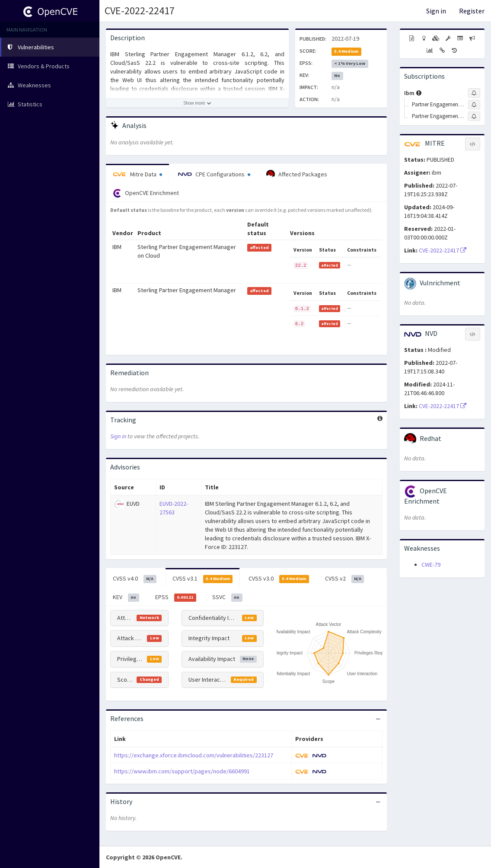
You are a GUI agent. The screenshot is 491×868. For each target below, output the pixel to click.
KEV (126, 597)
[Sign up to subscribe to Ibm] (474, 93)
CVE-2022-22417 (140, 11)
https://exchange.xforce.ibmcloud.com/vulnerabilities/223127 (194, 755)
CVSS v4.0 (135, 579)
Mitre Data (137, 174)
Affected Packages (297, 174)
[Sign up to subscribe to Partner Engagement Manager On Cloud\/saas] (474, 116)
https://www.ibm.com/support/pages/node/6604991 (182, 771)
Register (472, 11)
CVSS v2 (345, 579)
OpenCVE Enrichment (146, 193)
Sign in (436, 11)
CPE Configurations (214, 174)
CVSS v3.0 (279, 579)
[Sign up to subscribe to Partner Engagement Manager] (474, 105)
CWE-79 (431, 565)
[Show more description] (197, 103)
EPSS (176, 597)
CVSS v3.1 (203, 579)
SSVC (227, 597)
